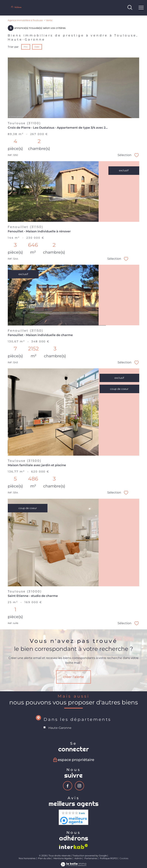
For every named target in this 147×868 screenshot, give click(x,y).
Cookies (124, 858)
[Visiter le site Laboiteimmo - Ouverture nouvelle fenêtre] (73, 865)
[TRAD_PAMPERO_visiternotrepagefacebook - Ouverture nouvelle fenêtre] (68, 786)
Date (37, 47)
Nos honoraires (27, 858)
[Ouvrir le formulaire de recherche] (130, 8)
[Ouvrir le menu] (141, 8)
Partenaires (91, 858)
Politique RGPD (108, 858)
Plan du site (44, 858)
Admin (78, 858)
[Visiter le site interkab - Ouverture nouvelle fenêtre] (73, 846)
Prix (26, 47)
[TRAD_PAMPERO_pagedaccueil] (16, 8)
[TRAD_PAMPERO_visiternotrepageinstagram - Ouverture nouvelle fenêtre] (79, 786)
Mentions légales (63, 858)
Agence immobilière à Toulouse (25, 20)
